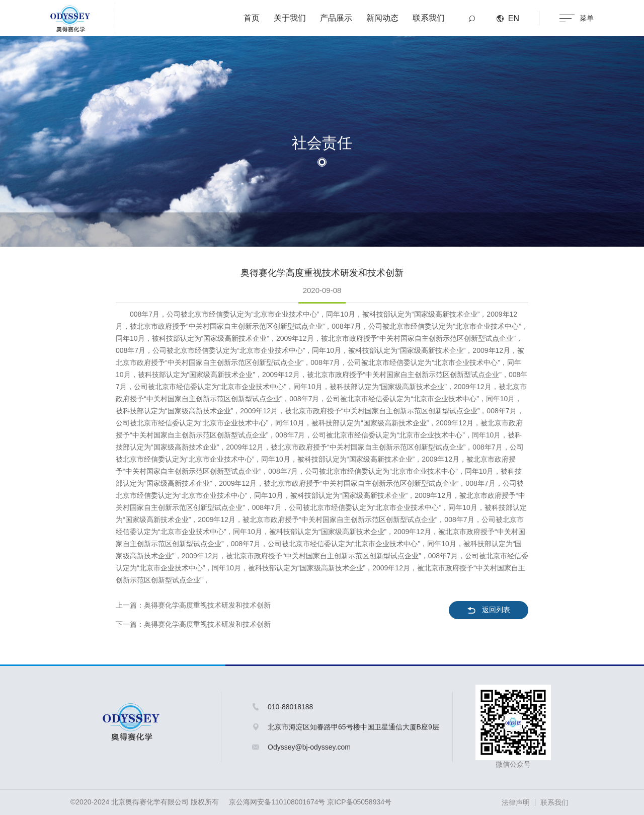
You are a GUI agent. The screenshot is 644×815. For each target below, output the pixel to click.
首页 (252, 18)
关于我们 (290, 18)
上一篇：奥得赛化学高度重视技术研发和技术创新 (193, 605)
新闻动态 (382, 18)
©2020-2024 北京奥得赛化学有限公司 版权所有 (145, 802)
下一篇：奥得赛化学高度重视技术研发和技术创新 (193, 624)
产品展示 (336, 18)
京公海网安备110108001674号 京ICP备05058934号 (310, 802)
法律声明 (516, 802)
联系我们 (429, 18)
